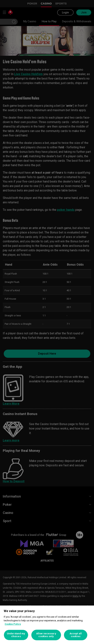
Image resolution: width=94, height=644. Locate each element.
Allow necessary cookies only (46, 635)
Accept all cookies (76, 635)
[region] (47, 625)
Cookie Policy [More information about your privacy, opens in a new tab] (13, 624)
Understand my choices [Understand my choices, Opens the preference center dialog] (16, 635)
